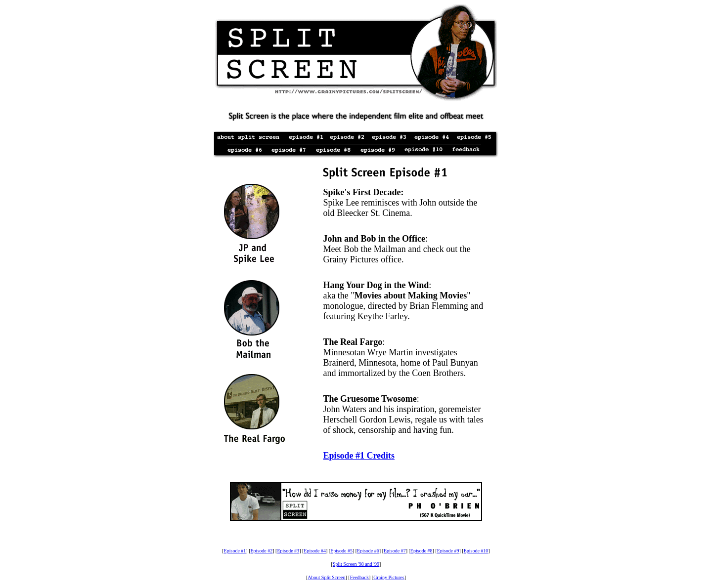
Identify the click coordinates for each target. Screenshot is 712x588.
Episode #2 (262, 551)
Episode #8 (422, 551)
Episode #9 (448, 551)
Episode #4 (315, 551)
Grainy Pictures (389, 577)
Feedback (359, 577)
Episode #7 (395, 551)
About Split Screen (326, 577)
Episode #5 (341, 551)
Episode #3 (288, 551)
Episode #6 (368, 551)
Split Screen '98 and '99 (356, 564)
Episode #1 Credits (359, 456)
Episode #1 (235, 551)
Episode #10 (476, 551)
